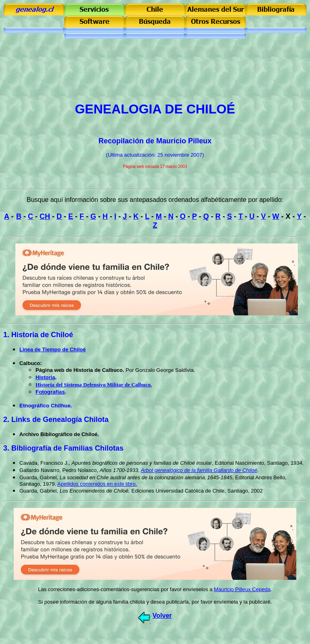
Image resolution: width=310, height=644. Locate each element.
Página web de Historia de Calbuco (79, 370)
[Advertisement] (155, 77)
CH (45, 216)
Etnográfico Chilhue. (46, 406)
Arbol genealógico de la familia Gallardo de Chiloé (199, 470)
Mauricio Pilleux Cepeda (242, 589)
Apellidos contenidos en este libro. (97, 484)
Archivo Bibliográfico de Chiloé (59, 434)
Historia (45, 377)
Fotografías (50, 392)
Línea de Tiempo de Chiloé (52, 349)
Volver (162, 616)
